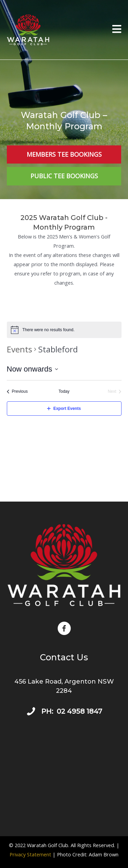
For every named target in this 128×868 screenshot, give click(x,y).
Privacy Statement (30, 854)
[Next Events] (115, 392)
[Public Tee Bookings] (64, 176)
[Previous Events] (17, 392)
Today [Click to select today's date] (64, 391)
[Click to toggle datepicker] (32, 369)
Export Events (64, 409)
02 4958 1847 (79, 711)
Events (19, 349)
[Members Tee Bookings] (64, 154)
